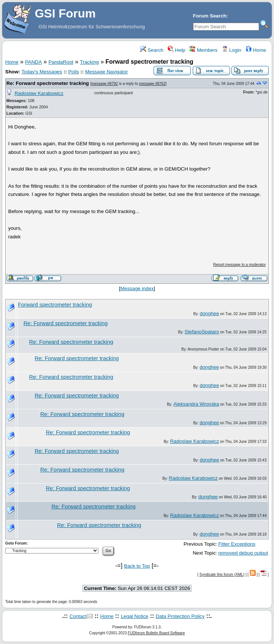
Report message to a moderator (240, 265)
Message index (137, 288)
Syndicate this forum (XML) (222, 575)
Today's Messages (42, 72)
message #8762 (152, 84)
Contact (78, 616)
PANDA (33, 62)
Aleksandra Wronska (196, 404)
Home (256, 50)
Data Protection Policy (180, 616)
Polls (74, 72)
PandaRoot (61, 62)
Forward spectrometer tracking (55, 305)
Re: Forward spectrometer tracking (48, 83)
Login (232, 50)
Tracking (90, 62)
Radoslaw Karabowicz (39, 93)
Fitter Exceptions (237, 544)
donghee (210, 313)
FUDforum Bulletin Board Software (156, 633)
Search (152, 50)
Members (203, 50)
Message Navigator (106, 72)
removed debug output (243, 553)
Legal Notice (135, 616)
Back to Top (137, 566)
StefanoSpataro (202, 332)
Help (177, 50)
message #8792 (105, 84)
